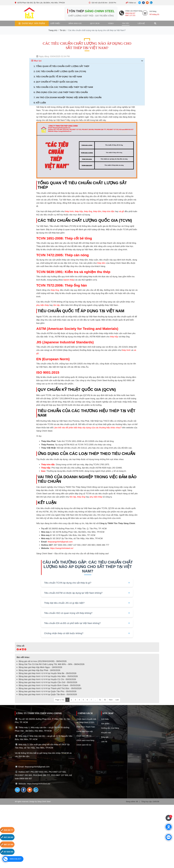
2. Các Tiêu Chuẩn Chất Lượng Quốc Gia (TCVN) (60, 71)
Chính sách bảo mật (85, 731)
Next (111, 700)
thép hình (69, 211)
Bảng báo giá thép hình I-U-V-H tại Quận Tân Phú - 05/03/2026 (48, 691)
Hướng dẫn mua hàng (110, 728)
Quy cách (95, 23)
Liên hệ (141, 23)
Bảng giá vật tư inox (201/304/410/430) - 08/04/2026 (43, 661)
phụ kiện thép (43, 305)
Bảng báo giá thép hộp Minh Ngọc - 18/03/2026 (40, 667)
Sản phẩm (105, 724)
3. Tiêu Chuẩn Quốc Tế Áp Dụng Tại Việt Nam (58, 77)
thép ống (88, 211)
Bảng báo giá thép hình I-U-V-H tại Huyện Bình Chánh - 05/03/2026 (50, 685)
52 (105, 700)
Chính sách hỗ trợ (84, 745)
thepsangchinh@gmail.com (60, 542)
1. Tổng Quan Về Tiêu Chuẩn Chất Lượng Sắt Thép (61, 66)
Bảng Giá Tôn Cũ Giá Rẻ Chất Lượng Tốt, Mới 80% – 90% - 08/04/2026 (52, 664)
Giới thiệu (55, 23)
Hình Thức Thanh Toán (86, 727)
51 (100, 700)
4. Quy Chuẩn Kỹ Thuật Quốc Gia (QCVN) (56, 82)
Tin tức (126, 23)
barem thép (69, 280)
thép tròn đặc (109, 211)
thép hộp (79, 211)
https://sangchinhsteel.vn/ (62, 548)
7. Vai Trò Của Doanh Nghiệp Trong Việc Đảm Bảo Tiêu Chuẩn (67, 98)
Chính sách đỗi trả (84, 736)
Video (111, 23)
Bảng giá (105, 737)
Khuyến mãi (106, 733)
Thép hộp (46, 468)
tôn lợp (57, 305)
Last (117, 700)
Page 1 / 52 (60, 700)
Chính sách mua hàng (85, 740)
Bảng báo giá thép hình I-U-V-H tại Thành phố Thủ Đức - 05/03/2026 (50, 688)
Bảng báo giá (75, 23)
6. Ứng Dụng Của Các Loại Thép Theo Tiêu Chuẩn (61, 92)
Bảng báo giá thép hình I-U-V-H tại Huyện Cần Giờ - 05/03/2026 (48, 682)
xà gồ (121, 211)
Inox (43, 471)
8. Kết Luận (40, 103)
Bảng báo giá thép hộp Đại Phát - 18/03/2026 (39, 670)
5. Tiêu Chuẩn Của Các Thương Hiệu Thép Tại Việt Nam (63, 87)
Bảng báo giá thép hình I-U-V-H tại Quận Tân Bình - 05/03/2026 (48, 694)
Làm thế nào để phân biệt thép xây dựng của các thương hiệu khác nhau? (88, 428)
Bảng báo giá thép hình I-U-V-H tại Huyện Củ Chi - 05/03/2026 (47, 679)
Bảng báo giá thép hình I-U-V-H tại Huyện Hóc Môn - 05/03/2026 (48, 676)
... (95, 700)
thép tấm (97, 211)
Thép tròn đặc (48, 465)
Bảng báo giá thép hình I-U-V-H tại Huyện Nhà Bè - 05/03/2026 (48, 673)
